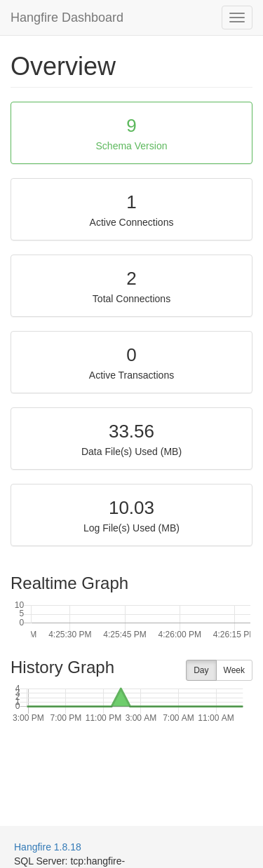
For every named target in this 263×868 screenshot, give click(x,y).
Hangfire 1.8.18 (48, 847)
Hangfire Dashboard (67, 18)
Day (201, 670)
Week (234, 670)
